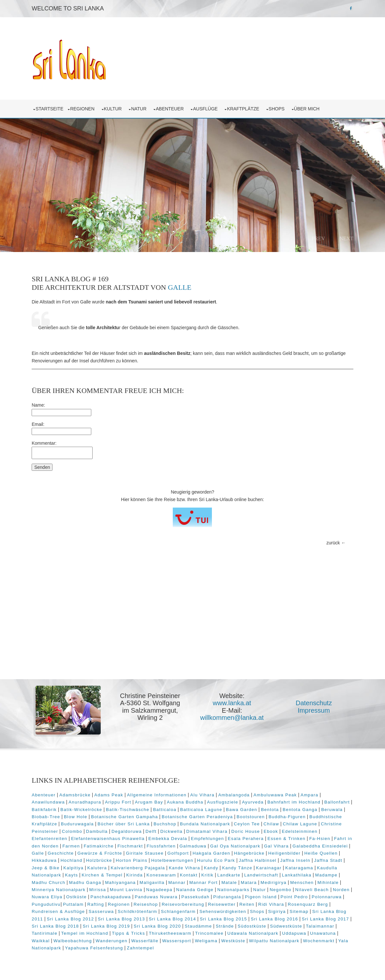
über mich (309, 107)
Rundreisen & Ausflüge (74, 910)
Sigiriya (293, 910)
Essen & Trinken (288, 837)
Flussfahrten (168, 844)
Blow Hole (77, 815)
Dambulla (98, 829)
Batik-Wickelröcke (85, 807)
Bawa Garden (245, 807)
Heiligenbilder (315, 851)
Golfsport (209, 851)
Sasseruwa (117, 910)
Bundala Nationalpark (206, 822)
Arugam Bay (150, 800)
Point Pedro (335, 895)
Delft (153, 829)
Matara (276, 880)
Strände (241, 924)
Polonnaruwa (48, 902)
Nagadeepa (186, 888)
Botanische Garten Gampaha (126, 815)
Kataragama (317, 866)
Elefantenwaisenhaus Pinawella (109, 837)
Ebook (272, 829)
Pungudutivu (81, 902)
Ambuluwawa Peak (277, 793)
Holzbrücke (122, 858)
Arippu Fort (119, 800)
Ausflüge (208, 107)
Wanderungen (113, 938)
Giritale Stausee (176, 851)
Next (345, 237)
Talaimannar (337, 924)
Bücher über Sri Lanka (125, 822)
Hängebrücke (280, 851)
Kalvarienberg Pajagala (155, 866)
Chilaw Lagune (301, 822)
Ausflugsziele (224, 800)
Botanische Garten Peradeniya (199, 815)
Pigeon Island (301, 895)
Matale (257, 880)
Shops (279, 107)
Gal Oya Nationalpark (243, 844)
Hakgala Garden (242, 851)
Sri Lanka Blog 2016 (288, 917)
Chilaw (273, 822)
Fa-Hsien (321, 837)
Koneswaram (185, 873)
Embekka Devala (169, 837)
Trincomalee (213, 931)
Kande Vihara (202, 866)
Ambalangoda (236, 793)
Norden (60, 895)
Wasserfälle (146, 938)
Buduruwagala (79, 822)
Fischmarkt (137, 844)
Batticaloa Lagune (205, 807)
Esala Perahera (247, 837)
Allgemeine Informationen (158, 793)
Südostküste (269, 924)
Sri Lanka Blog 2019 (123, 924)
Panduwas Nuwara (197, 895)
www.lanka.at (234, 702)
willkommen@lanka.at (234, 717)
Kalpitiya (91, 866)
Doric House (247, 829)
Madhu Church (76, 880)
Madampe (44, 880)
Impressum (316, 709)
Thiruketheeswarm (174, 931)
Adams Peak (110, 793)
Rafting (131, 902)
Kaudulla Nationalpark (59, 873)
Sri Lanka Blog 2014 (186, 917)
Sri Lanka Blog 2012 (84, 917)
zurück (332, 541)
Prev (317, 237)
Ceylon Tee (248, 822)
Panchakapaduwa (151, 895)
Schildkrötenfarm (153, 910)
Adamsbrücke (76, 793)
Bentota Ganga (304, 807)
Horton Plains (155, 858)
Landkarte (252, 873)
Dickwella (173, 829)
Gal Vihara (284, 844)
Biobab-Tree (47, 815)
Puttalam (108, 902)
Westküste (235, 938)
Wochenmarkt (320, 938)
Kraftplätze (246, 107)
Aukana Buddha (186, 800)
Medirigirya (301, 880)
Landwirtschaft (285, 873)
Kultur (116, 107)
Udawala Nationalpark (257, 931)
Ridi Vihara (306, 902)
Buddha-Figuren (289, 815)
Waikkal (42, 938)
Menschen (330, 880)
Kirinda (158, 873)
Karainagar (286, 866)
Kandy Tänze (255, 866)
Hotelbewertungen (195, 858)
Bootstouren (252, 815)
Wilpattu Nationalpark (275, 938)
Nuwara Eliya (87, 895)
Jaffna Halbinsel (281, 858)
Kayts (95, 873)
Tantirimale (48, 931)
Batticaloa (169, 807)
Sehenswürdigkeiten (239, 910)
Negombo (307, 888)
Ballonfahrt (338, 800)
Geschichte (92, 851)
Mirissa (124, 888)
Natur (141, 107)
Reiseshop (181, 902)
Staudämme (215, 924)
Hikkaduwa (67, 858)
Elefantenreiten (51, 837)
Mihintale (44, 888)
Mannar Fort (231, 880)
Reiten (282, 902)
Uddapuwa (298, 931)
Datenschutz (316, 702)
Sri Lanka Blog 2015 (237, 917)
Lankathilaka (320, 873)
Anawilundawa (50, 800)
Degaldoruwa (128, 829)
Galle (181, 286)
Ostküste (117, 895)
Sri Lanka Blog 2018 (72, 924)
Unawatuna (327, 931)
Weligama (208, 938)
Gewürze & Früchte (131, 851)
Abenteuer (172, 107)
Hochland (95, 858)
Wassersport (178, 938)
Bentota (274, 807)
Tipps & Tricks (132, 931)
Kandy (229, 866)
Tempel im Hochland (88, 931)
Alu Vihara (204, 793)
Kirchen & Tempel (125, 873)
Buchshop (166, 822)
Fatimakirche (106, 844)
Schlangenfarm (194, 910)
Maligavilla (179, 880)
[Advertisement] (192, 628)
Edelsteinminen (301, 829)
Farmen (79, 844)
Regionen (85, 107)
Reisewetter (257, 902)
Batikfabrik (48, 807)
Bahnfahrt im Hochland (295, 800)
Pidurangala (268, 895)
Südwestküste (303, 924)
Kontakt (212, 873)
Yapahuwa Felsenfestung (96, 946)
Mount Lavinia (153, 888)
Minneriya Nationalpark (85, 888)
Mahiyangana (148, 880)
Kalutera (114, 866)
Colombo (74, 829)
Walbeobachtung (74, 938)
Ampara (311, 793)
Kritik (231, 873)
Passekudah (236, 895)
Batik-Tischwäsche (132, 807)
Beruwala (336, 807)
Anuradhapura (86, 800)
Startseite (51, 107)
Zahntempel (142, 946)
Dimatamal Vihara (208, 829)
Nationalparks (260, 888)
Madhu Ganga (113, 880)
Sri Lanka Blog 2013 (135, 917)
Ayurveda (254, 800)
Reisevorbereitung (218, 902)
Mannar (204, 880)
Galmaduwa (200, 844)
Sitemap (315, 910)
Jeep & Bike (63, 866)
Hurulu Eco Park (239, 858)
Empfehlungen (209, 837)
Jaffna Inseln (318, 858)
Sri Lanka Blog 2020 (174, 924)
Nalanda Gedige (221, 888)
